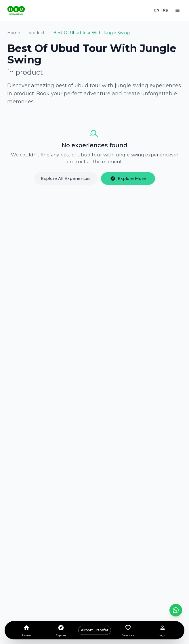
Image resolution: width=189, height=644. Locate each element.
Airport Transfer (95, 630)
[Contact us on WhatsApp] (176, 610)
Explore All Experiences (66, 179)
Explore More (128, 179)
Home (14, 33)
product (37, 33)
